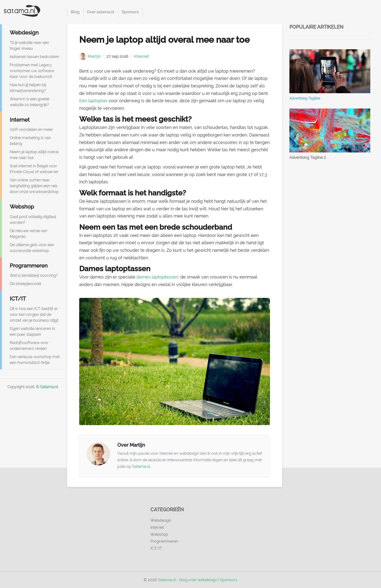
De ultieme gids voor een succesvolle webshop (32, 248)
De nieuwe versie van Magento (28, 234)
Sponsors (130, 12)
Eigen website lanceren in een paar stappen (32, 332)
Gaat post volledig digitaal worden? (33, 220)
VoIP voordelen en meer (31, 130)
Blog (75, 12)
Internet (20, 120)
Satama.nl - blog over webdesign (188, 580)
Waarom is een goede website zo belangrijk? (30, 102)
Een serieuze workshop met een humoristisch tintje (35, 360)
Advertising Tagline (305, 98)
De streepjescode (25, 284)
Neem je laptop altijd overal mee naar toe (34, 155)
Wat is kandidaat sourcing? (34, 275)
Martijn (94, 56)
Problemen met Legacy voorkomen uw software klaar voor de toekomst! (32, 71)
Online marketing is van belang (30, 141)
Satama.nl (49, 387)
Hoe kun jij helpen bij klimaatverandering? (28, 88)
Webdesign (24, 33)
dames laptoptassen (157, 277)
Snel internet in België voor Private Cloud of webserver (34, 169)
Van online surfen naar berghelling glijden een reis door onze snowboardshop (34, 186)
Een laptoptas (93, 101)
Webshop (22, 207)
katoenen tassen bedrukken (34, 57)
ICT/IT (18, 299)
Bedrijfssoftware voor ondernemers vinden (29, 346)
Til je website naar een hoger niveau (29, 46)
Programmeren (29, 266)
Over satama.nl (100, 12)
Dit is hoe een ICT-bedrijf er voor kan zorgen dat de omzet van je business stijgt (34, 315)
